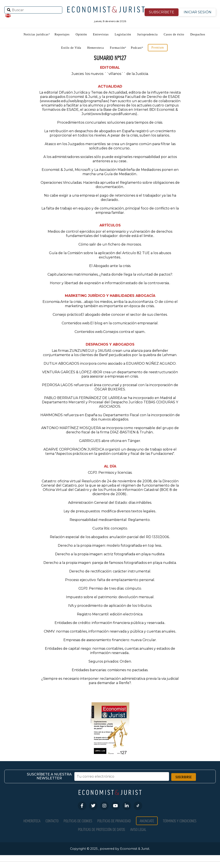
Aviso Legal (138, 829)
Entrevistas (101, 34)
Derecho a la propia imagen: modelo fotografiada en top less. (110, 546)
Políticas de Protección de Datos (102, 829)
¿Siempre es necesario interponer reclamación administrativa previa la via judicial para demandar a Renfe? (110, 681)
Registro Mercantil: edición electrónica (110, 614)
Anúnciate (147, 821)
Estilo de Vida (71, 48)
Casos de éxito (174, 34)
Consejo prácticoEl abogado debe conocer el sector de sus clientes (110, 315)
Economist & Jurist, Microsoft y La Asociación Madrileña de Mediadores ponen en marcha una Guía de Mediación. (110, 172)
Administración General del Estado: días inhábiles (110, 503)
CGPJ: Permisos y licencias (110, 473)
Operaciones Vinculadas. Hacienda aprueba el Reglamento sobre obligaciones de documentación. (110, 185)
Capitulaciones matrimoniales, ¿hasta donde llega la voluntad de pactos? (110, 274)
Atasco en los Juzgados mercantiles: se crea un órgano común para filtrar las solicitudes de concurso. (110, 146)
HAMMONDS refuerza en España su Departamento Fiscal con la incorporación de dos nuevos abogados (110, 417)
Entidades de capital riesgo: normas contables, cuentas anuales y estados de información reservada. (110, 651)
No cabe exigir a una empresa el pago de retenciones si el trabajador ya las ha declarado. (110, 198)
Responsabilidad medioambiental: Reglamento (110, 520)
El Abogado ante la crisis (110, 266)
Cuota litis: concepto (110, 528)
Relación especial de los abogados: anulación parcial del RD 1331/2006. (110, 537)
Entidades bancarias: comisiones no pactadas (110, 670)
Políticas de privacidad (114, 821)
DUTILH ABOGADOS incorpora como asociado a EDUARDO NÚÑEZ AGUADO (110, 363)
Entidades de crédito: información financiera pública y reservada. (110, 623)
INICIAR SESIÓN (198, 12)
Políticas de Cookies (78, 821)
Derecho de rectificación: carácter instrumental (110, 571)
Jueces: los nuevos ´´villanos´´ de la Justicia (110, 74)
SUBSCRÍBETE (162, 12)
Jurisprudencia (147, 34)
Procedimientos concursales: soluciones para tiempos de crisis (110, 122)
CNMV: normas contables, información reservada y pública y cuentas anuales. (110, 631)
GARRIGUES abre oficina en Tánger (110, 441)
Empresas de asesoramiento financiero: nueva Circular (110, 640)
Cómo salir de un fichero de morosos (110, 244)
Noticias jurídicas (36, 34)
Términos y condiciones (180, 821)
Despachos (198, 34)
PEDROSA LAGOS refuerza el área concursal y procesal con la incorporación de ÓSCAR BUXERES (110, 387)
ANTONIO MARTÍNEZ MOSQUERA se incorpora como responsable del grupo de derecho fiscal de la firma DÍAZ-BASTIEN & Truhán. (110, 430)
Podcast (136, 48)
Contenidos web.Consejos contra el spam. (110, 332)
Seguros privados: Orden (110, 661)
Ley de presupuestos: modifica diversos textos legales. (110, 511)
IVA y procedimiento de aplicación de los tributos (110, 606)
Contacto (52, 821)
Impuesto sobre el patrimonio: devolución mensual (110, 597)
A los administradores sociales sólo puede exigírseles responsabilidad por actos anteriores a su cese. (110, 159)
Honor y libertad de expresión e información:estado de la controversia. (110, 283)
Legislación (123, 34)
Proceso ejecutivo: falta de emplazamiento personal (110, 580)
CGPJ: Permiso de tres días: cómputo (110, 588)
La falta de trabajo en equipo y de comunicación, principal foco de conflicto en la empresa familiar (110, 210)
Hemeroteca (96, 48)
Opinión (81, 34)
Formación (118, 48)
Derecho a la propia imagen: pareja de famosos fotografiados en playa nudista (110, 563)
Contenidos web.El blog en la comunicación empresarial (110, 323)
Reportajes (62, 34)
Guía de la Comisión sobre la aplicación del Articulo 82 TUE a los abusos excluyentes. (110, 255)
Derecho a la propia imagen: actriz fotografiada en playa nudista (110, 554)
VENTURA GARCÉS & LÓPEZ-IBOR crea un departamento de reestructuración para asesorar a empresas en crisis (110, 374)
